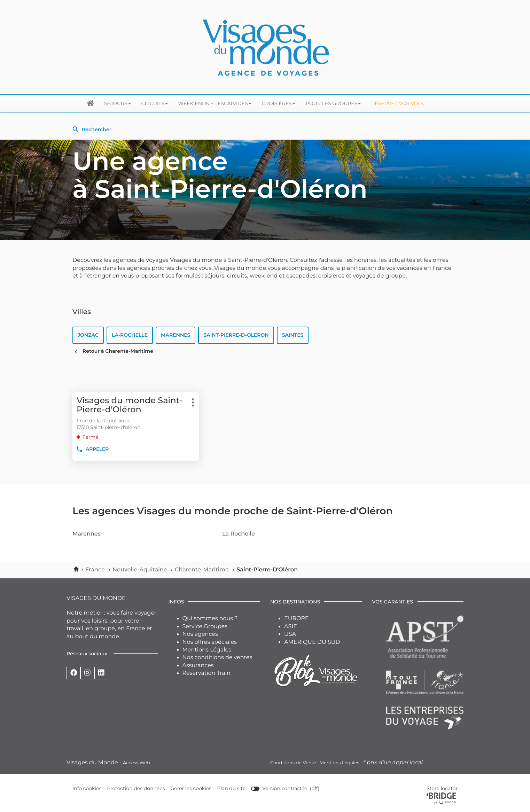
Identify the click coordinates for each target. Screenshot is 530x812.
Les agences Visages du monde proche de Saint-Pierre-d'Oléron (233, 512)
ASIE (291, 627)
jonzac (88, 335)
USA (290, 635)
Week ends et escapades (215, 103)
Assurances (198, 666)
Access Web (137, 763)
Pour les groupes (333, 103)
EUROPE (296, 619)
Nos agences (200, 635)
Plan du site (232, 789)
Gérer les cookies (191, 789)
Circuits (155, 103)
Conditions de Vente (293, 763)
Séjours (118, 103)
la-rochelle (130, 335)
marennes (176, 335)
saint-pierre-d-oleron (236, 335)
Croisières (279, 103)
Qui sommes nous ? (210, 619)
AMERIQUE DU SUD (312, 642)
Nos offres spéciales (210, 642)
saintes (293, 335)
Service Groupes (205, 627)
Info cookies (87, 789)
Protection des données (136, 789)
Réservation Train (206, 674)
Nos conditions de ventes (217, 658)
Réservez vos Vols (397, 103)
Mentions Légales (207, 650)
